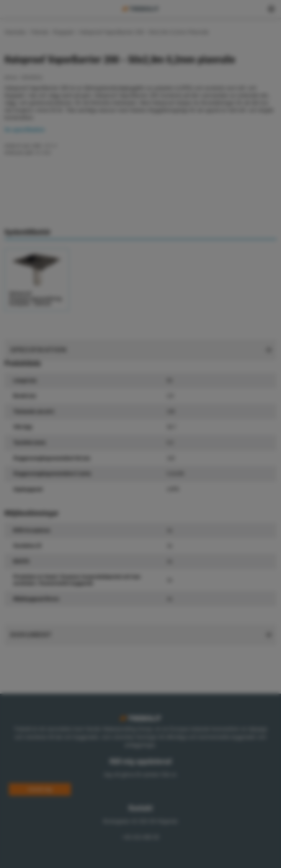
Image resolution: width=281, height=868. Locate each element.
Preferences (109, 463)
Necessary (65, 463)
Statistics (151, 463)
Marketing (191, 463)
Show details (53, 454)
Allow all (216, 480)
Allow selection (164, 480)
